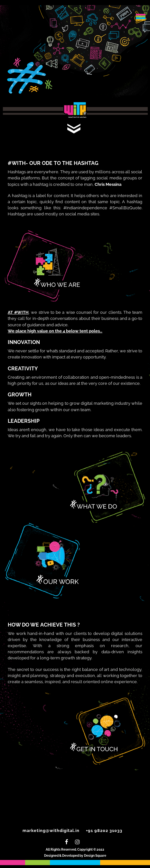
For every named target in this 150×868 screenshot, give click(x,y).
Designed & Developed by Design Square (75, 856)
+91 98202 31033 (104, 831)
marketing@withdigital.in (51, 831)
